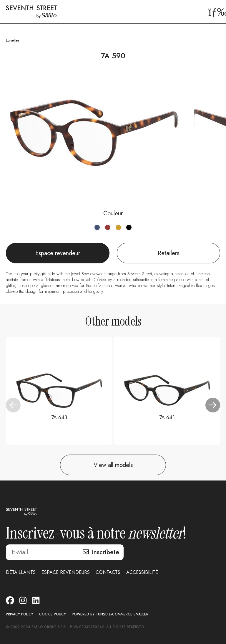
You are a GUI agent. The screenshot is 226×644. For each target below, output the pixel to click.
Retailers (168, 253)
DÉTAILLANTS (21, 572)
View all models (113, 465)
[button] (213, 405)
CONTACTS (108, 572)
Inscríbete (105, 552)
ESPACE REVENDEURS (66, 572)
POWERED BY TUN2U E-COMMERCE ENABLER (110, 614)
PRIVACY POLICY (20, 614)
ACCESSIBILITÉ (142, 572)
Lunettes (13, 40)
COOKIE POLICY (53, 614)
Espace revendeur (58, 253)
